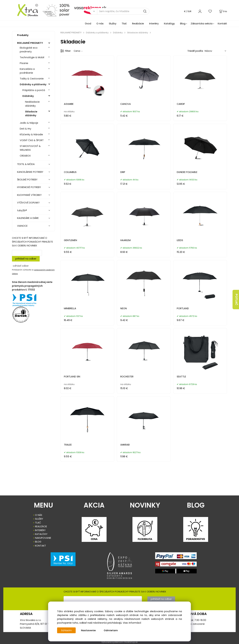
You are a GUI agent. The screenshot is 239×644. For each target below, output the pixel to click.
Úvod (88, 24)
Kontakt (222, 24)
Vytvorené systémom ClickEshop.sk (119, 642)
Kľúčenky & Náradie (31, 134)
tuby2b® (22, 210)
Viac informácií (132, 623)
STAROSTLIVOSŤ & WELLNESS (30, 148)
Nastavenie (89, 630)
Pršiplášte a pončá (34, 90)
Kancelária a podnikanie (27, 71)
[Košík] (223, 11)
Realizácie (138, 24)
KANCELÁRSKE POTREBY (30, 172)
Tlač (124, 24)
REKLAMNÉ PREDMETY (30, 43)
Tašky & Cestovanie (32, 79)
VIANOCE (22, 226)
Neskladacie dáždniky (32, 104)
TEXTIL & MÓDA (26, 164)
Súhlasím (67, 630)
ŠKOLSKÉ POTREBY (27, 180)
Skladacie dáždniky (31, 113)
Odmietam (111, 630)
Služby (113, 24)
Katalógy (169, 24)
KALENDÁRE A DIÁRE (28, 218)
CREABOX (25, 156)
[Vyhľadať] (93, 11)
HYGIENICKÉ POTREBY (29, 187)
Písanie (24, 63)
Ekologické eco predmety (29, 50)
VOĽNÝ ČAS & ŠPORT (32, 140)
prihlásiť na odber (26, 259)
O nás (100, 24)
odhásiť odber (21, 266)
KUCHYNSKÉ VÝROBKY (29, 195)
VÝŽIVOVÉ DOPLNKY (28, 203)
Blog (183, 24)
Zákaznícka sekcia (202, 24)
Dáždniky (28, 96)
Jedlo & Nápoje (29, 123)
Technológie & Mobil (32, 57)
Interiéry (154, 24)
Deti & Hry (25, 129)
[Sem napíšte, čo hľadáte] (123, 11)
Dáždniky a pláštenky (33, 84)
